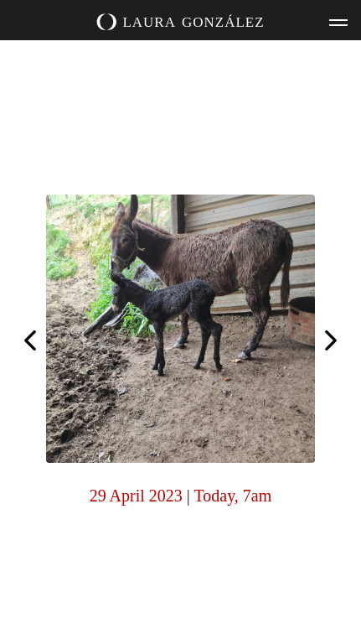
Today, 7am (232, 496)
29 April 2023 (136, 496)
